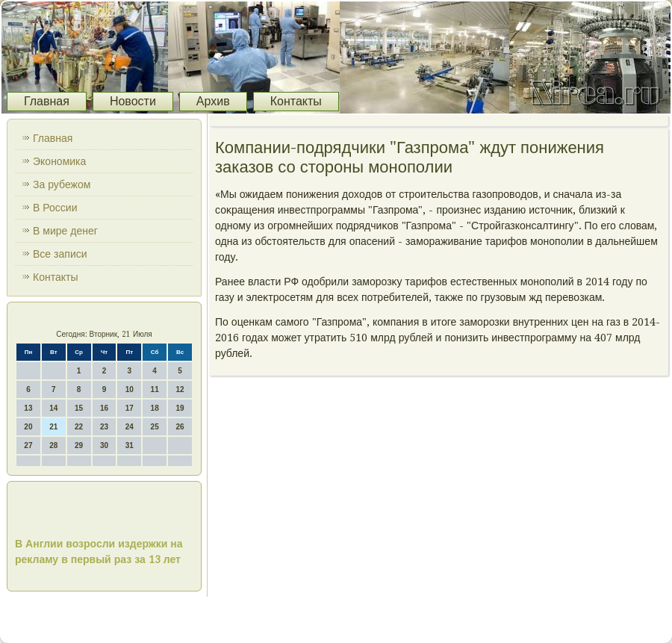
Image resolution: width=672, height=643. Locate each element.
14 (53, 408)
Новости (133, 101)
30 (104, 445)
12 (180, 389)
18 (155, 408)
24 (130, 427)
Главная (47, 101)
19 (180, 408)
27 (28, 445)
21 (53, 427)
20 (28, 427)
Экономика (59, 161)
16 (104, 408)
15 (79, 408)
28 (53, 445)
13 (28, 408)
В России (55, 208)
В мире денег (65, 231)
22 (79, 427)
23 (104, 427)
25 (155, 427)
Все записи (60, 254)
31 (130, 445)
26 (180, 427)
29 (79, 445)
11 (155, 389)
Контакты (296, 101)
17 (130, 408)
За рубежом (62, 184)
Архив (213, 101)
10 (130, 389)
